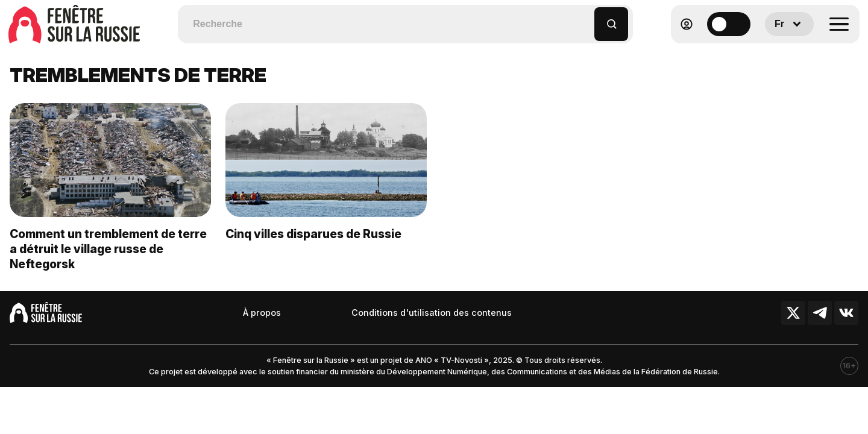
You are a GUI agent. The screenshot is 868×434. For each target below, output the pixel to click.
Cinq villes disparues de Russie (313, 234)
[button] (586, 18)
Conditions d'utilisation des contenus (432, 313)
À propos (262, 313)
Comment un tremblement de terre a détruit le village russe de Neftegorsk (108, 249)
